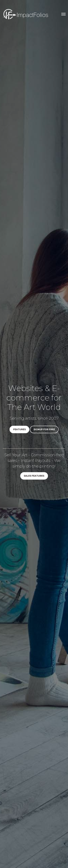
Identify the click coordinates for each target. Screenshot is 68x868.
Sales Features (34, 476)
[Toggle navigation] (63, 14)
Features (19, 430)
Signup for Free (44, 430)
